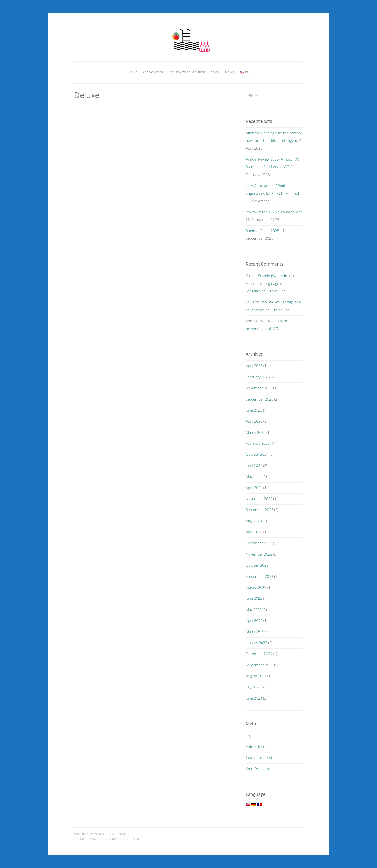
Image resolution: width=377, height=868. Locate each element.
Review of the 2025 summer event (274, 212)
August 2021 (256, 676)
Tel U (250, 302)
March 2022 (256, 631)
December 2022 (259, 543)
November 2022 (259, 554)
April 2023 (254, 532)
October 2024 (257, 454)
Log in (251, 735)
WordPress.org (258, 769)
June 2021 (254, 698)
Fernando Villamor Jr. (128, 839)
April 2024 (254, 488)
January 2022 (256, 643)
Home (132, 72)
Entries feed (255, 746)
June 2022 (254, 598)
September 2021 (259, 665)
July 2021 (253, 687)
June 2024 (254, 465)
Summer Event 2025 (262, 231)
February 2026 (258, 377)
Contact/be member (188, 72)
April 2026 (254, 366)
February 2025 (258, 443)
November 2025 (259, 388)
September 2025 (259, 399)
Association (154, 72)
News (230, 72)
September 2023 (259, 510)
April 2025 (254, 421)
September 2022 (259, 576)
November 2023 (259, 499)
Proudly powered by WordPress (103, 834)
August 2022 (256, 587)
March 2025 (256, 432)
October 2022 (257, 565)
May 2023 (254, 521)
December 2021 (259, 654)
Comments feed (259, 757)
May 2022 (254, 610)
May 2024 (254, 476)
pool (215, 72)
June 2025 (254, 410)
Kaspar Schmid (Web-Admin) (269, 276)
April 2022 (254, 620)
